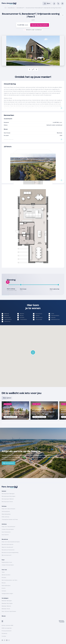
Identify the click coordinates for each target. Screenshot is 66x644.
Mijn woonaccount (9, 463)
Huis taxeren (5, 535)
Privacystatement (7, 631)
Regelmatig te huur (7, 562)
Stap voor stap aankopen (8, 527)
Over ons (4, 570)
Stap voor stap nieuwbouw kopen (11, 542)
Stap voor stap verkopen (8, 509)
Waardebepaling (6, 514)
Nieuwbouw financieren (8, 550)
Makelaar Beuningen (7, 603)
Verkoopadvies (6, 512)
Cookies (4, 636)
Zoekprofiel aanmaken (8, 529)
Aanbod (4, 491)
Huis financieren (6, 532)
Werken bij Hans (6, 575)
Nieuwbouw (11, 8)
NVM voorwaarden (7, 628)
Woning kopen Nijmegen (8, 494)
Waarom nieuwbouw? (7, 547)
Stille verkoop (5, 517)
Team (3, 572)
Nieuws (4, 583)
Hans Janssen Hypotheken (9, 611)
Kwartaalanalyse (6, 586)
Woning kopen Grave (7, 502)
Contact (4, 591)
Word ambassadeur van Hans (9, 580)
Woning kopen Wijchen (8, 499)
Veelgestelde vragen (7, 594)
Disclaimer (5, 634)
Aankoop (4, 524)
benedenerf (20, 8)
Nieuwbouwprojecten (8, 545)
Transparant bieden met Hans (10, 520)
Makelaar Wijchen (6, 606)
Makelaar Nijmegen (7, 601)
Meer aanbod (7, 398)
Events (4, 588)
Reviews (4, 578)
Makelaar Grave (6, 609)
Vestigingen (5, 598)
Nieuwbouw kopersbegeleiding (10, 553)
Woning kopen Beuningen (9, 496)
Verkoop (4, 506)
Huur (3, 560)
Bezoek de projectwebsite (40, 25)
